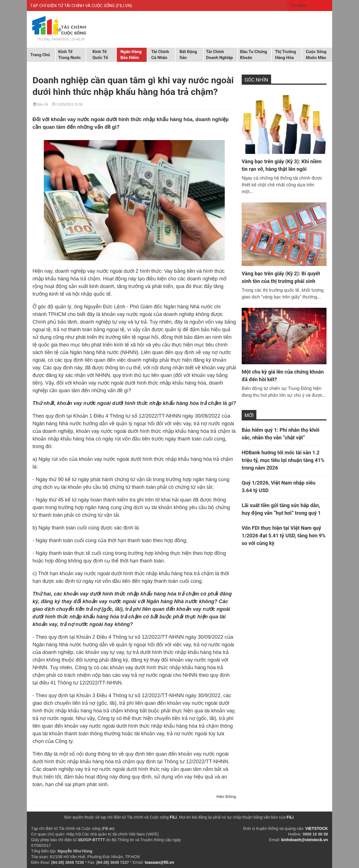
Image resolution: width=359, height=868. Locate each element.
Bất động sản (188, 55)
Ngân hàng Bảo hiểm (131, 55)
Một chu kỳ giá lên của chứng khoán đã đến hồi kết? (283, 376)
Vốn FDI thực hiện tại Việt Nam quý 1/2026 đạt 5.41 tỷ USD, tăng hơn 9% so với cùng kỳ (284, 536)
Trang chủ (40, 55)
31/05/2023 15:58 (67, 104)
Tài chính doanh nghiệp (219, 55)
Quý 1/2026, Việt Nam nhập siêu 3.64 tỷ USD (279, 487)
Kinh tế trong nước (69, 55)
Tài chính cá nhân (160, 55)
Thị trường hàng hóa (286, 55)
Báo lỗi (40, 104)
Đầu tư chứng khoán (254, 55)
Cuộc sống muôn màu (316, 55)
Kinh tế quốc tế (100, 55)
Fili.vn (108, 828)
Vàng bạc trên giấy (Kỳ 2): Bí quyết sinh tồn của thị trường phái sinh (281, 277)
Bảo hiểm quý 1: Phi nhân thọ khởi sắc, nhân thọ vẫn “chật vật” (281, 434)
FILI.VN (124, 6)
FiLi (173, 817)
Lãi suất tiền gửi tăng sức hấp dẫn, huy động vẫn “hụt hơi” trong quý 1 (281, 509)
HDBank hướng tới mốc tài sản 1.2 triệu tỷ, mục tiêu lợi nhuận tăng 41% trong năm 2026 (283, 460)
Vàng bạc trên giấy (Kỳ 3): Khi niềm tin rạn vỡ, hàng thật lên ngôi (282, 165)
